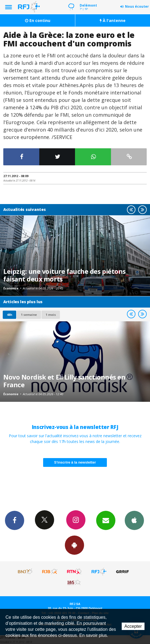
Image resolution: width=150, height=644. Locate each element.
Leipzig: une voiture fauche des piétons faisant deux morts (64, 275)
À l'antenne (113, 20)
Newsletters (106, 520)
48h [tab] (9, 315)
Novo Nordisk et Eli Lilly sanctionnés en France (64, 381)
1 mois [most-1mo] (51, 315)
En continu (38, 20)
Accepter (133, 626)
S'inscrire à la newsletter (75, 462)
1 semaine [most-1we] (29, 315)
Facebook (15, 520)
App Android (74, 545)
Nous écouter (137, 6)
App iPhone (134, 520)
